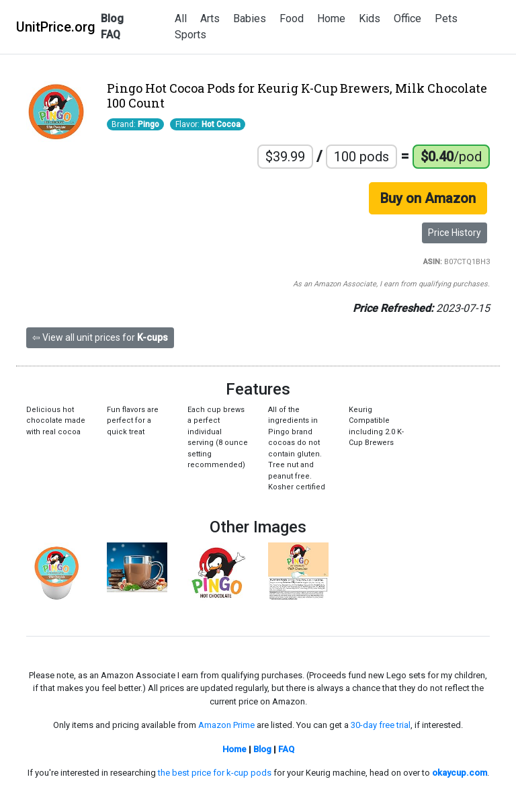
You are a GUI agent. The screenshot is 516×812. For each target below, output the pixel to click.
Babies (250, 18)
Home (331, 18)
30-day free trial (381, 725)
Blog (112, 18)
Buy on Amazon (428, 198)
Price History (455, 233)
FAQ (111, 35)
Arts (210, 18)
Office (407, 18)
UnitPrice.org (56, 27)
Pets (446, 18)
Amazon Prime (226, 725)
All (181, 18)
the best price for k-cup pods (215, 773)
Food (292, 18)
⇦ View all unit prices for (100, 337)
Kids (370, 18)
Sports (190, 35)
